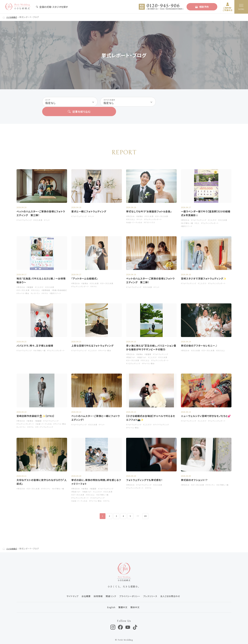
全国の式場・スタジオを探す (52, 7)
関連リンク (109, 590)
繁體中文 (122, 601)
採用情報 (95, 590)
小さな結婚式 (13, 17)
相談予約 (202, 7)
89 (149, 510)
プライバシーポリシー (130, 590)
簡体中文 (136, 601)
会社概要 (81, 590)
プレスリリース (152, 590)
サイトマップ (66, 590)
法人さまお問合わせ (174, 590)
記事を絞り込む (182, 102)
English (109, 601)
